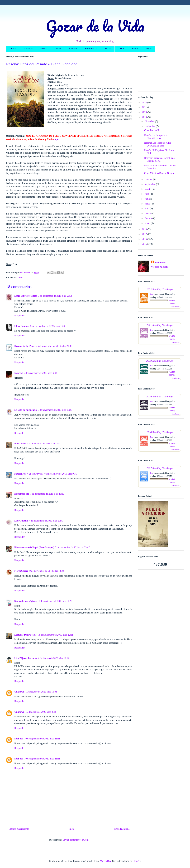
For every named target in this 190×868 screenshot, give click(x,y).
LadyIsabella (21, 521)
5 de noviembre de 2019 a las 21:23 (47, 326)
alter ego (19, 739)
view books (175, 307)
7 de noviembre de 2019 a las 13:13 (47, 494)
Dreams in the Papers (25, 346)
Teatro (121, 49)
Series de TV (91, 49)
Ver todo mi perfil (160, 267)
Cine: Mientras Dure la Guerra (159, 173)
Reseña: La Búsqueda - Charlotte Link (155, 137)
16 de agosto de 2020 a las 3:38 (41, 712)
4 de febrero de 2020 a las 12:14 (54, 658)
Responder (20, 316)
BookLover (20, 444)
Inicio (72, 829)
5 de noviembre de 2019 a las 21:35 (55, 346)
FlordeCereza (21, 571)
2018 (145, 229)
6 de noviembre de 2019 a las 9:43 (40, 373)
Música (43, 49)
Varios (135, 49)
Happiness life (22, 494)
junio (148, 199)
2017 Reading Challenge (160, 468)
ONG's (58, 49)
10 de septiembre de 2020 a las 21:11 (42, 739)
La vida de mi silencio (26, 410)
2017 (145, 234)
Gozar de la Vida (95, 26)
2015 (145, 244)
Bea (152, 294)
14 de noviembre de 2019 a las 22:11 (55, 635)
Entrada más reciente (19, 829)
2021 (145, 107)
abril (147, 209)
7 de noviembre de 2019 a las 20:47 (46, 521)
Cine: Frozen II (152, 130)
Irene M (18, 373)
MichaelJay (106, 861)
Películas (73, 49)
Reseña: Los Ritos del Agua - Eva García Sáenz (158, 144)
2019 (145, 117)
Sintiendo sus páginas (25, 601)
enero (148, 223)
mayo (148, 204)
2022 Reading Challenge (160, 289)
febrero (149, 218)
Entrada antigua (122, 829)
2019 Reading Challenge (160, 396)
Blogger (136, 861)
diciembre (150, 121)
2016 (145, 239)
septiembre (150, 184)
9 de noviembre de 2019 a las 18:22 (47, 571)
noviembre (150, 126)
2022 (145, 103)
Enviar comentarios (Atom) (76, 840)
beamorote (160, 262)
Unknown (19, 692)
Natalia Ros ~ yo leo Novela (28, 474)
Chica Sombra (22, 326)
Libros (13, 49)
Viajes (148, 49)
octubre (149, 179)
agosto (148, 189)
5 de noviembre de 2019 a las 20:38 (55, 296)
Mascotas (28, 49)
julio (147, 194)
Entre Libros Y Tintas (26, 296)
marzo (148, 214)
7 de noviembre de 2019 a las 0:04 (44, 444)
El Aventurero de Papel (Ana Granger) (34, 547)
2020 (145, 112)
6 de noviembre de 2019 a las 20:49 (55, 410)
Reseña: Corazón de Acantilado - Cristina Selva (160, 159)
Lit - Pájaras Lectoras (26, 658)
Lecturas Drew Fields (25, 635)
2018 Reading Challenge (160, 432)
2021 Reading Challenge (160, 325)
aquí (57, 139)
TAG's (108, 49)
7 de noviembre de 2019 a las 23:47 (72, 547)
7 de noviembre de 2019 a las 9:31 (60, 474)
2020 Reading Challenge (160, 361)
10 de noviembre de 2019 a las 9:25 (55, 601)
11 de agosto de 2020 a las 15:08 (41, 692)
